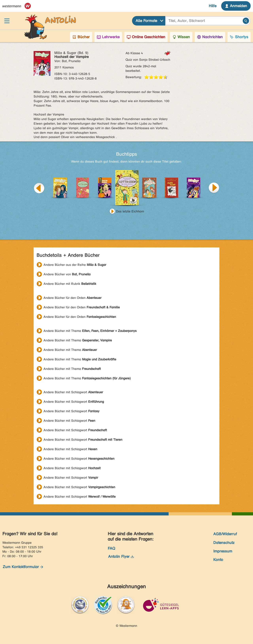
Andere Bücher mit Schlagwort (73, 392)
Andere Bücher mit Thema (90, 331)
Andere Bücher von (67, 274)
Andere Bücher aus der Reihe (75, 265)
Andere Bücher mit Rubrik (70, 284)
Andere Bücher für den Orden (72, 298)
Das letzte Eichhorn (130, 211)
